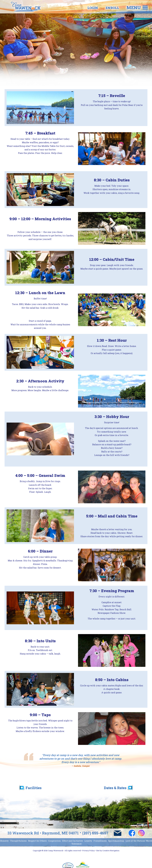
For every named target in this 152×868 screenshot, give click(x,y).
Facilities (34, 788)
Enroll (101, 8)
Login (81, 8)
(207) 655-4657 (95, 833)
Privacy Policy (89, 851)
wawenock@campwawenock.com (118, 833)
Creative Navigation (111, 851)
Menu (134, 8)
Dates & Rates (115, 788)
